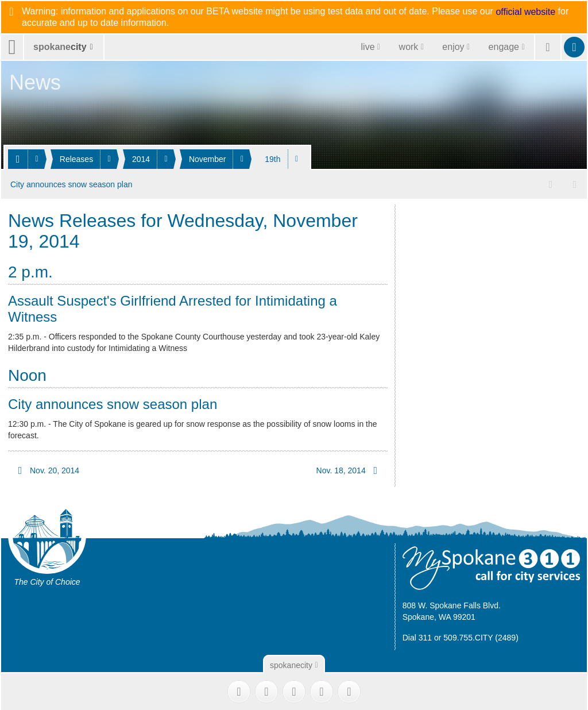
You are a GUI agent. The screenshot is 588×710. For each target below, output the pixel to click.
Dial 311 (417, 637)
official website (525, 12)
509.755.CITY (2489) (481, 637)
